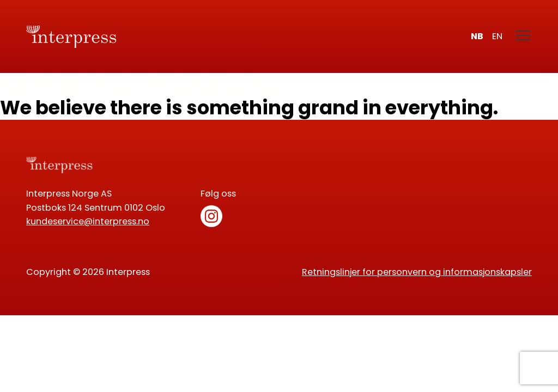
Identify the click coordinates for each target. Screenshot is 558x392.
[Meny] (524, 36)
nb (477, 36)
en (497, 36)
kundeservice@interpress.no (88, 221)
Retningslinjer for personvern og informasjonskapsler (417, 272)
